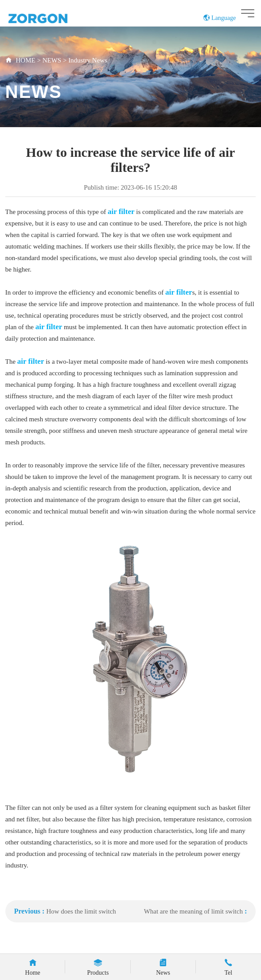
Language (220, 18)
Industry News (88, 60)
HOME (26, 60)
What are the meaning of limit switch (193, 911)
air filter (121, 212)
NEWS (53, 60)
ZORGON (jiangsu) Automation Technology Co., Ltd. (55, 18)
